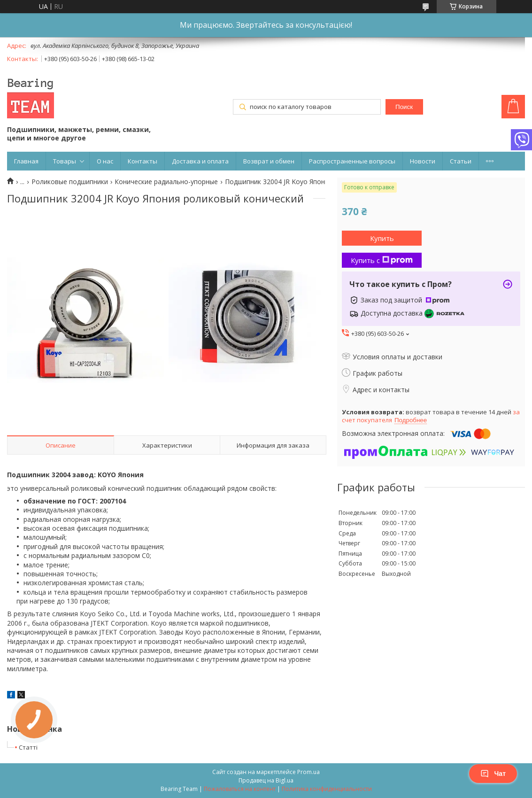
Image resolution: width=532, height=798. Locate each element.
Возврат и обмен (269, 161)
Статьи (461, 161)
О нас (105, 161)
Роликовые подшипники (70, 182)
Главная (26, 161)
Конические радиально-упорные (166, 182)
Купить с (382, 260)
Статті (28, 747)
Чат (493, 774)
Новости (423, 161)
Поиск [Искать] (404, 107)
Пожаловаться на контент (240, 789)
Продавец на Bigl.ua (266, 780)
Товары (65, 161)
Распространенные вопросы (352, 161)
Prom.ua (308, 772)
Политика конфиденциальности (327, 789)
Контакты (143, 161)
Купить (382, 238)
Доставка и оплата (200, 161)
